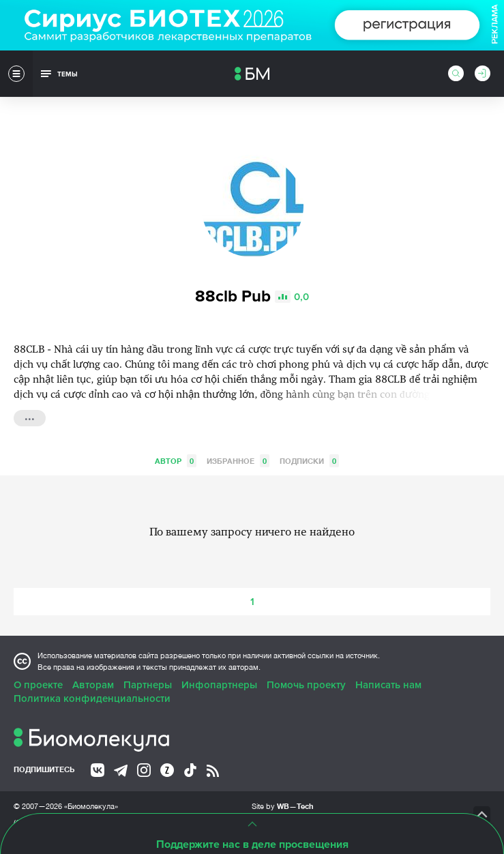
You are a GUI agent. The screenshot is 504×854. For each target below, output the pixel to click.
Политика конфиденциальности (92, 698)
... (30, 417)
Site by (283, 806)
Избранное (238, 461)
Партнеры (148, 685)
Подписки (309, 461)
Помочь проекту (306, 685)
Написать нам (388, 685)
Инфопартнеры (219, 685)
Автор (176, 461)
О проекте (38, 685)
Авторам (93, 685)
